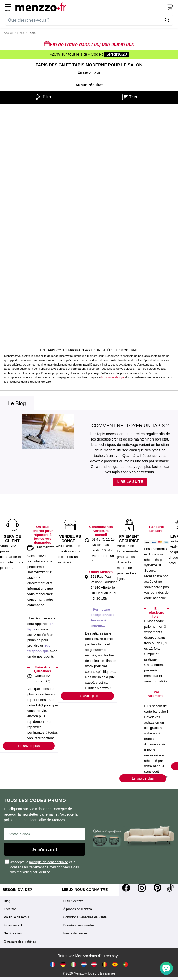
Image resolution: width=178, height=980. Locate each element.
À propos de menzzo (78, 909)
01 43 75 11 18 (103, 539)
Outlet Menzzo (73, 901)
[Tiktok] (170, 888)
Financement (13, 925)
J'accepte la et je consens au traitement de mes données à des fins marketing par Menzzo (42, 867)
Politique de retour (17, 917)
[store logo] (91, 7)
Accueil (8, 33)
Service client (13, 933)
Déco (21, 33)
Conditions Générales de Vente (85, 917)
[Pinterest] (157, 888)
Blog (7, 901)
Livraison (10, 909)
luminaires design (113, 377)
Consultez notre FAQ (42, 679)
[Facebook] (126, 888)
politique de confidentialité (49, 862)
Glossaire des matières (20, 941)
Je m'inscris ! (44, 849)
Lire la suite (130, 482)
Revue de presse (75, 933)
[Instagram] (142, 888)
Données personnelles (79, 925)
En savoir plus (29, 746)
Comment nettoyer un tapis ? (130, 426)
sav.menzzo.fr (47, 547)
